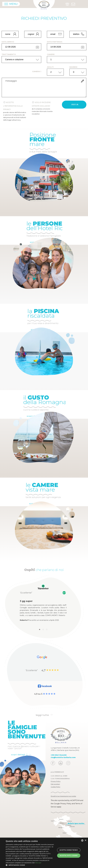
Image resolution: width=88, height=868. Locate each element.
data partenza (55, 42)
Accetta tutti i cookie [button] (69, 855)
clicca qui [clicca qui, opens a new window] (38, 863)
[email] (55, 34)
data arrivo (8, 42)
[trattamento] (21, 60)
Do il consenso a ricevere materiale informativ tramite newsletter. (42, 111)
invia (75, 105)
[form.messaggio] (44, 87)
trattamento (9, 54)
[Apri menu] (11, 4)
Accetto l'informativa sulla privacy (15, 111)
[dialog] (44, 853)
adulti (50, 67)
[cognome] (33, 34)
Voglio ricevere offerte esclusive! (43, 108)
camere (51, 54)
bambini (73, 67)
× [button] (85, 840)
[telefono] (78, 34)
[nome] (10, 34)
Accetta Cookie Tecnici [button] (69, 850)
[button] (30, 865)
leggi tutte (44, 715)
